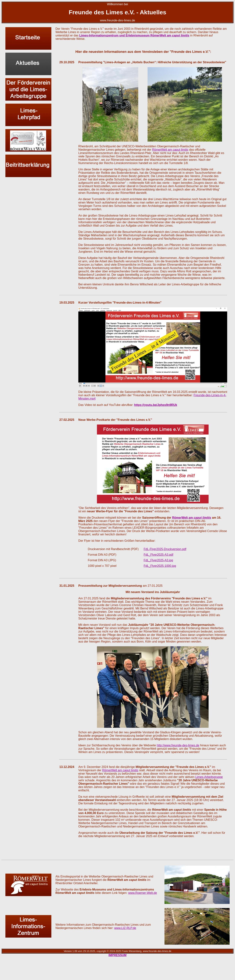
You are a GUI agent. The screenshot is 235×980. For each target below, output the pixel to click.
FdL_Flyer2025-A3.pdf (158, 555)
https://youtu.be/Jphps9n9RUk (156, 405)
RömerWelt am (170, 150)
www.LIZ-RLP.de (125, 928)
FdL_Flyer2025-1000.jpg (160, 566)
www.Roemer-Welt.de (143, 893)
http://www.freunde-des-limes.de (178, 745)
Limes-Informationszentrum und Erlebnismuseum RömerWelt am (134, 35)
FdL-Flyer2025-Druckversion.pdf (165, 549)
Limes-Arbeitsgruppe (209, 777)
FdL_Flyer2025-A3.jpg (158, 560)
